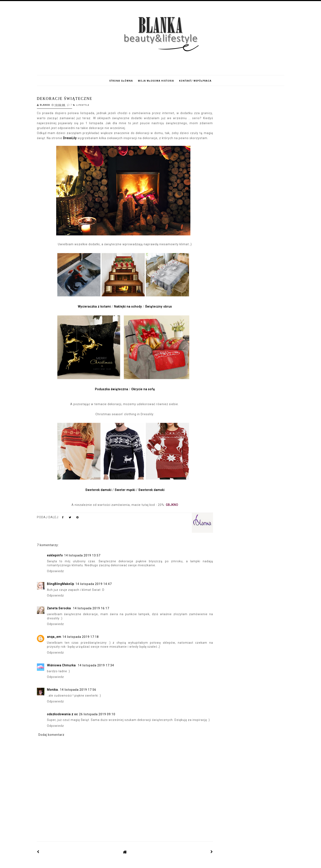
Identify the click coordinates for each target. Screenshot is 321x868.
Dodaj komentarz (51, 735)
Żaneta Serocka (59, 608)
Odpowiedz (55, 571)
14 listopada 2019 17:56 (78, 690)
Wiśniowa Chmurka (62, 665)
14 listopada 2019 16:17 (91, 608)
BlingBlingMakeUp (61, 584)
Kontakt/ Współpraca (195, 81)
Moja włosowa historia (156, 81)
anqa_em (54, 637)
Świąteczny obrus (159, 307)
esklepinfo (55, 555)
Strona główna (121, 81)
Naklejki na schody (128, 307)
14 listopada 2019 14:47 (94, 584)
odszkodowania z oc (62, 714)
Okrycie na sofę (143, 389)
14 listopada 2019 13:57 (82, 555)
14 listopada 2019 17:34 (96, 665)
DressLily (70, 138)
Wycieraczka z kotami (95, 307)
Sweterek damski (98, 490)
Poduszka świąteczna (112, 389)
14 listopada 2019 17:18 (81, 637)
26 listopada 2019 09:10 (97, 714)
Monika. (53, 690)
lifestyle (83, 105)
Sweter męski (125, 490)
